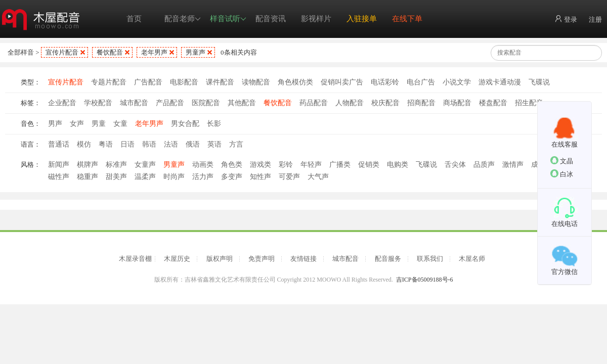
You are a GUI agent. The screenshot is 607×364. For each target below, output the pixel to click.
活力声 (203, 177)
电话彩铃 (385, 82)
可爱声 (289, 177)
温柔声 (145, 177)
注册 (595, 19)
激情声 (513, 165)
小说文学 (457, 82)
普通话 (59, 144)
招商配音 (421, 103)
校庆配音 (385, 103)
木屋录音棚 (135, 259)
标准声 (116, 165)
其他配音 (242, 103)
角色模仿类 (295, 82)
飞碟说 (539, 82)
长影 (214, 124)
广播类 (340, 165)
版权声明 (220, 259)
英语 (214, 144)
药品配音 (314, 103)
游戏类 (261, 165)
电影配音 (184, 82)
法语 (171, 144)
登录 (566, 19)
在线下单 (407, 19)
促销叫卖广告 (342, 82)
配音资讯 (271, 19)
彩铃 (286, 165)
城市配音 (134, 103)
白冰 (562, 174)
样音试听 (228, 19)
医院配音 (206, 103)
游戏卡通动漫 (500, 82)
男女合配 (185, 124)
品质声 (484, 165)
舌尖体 (455, 165)
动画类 (203, 165)
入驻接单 (362, 19)
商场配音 (457, 103)
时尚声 (174, 177)
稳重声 (88, 177)
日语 (127, 144)
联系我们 (430, 259)
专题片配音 (109, 82)
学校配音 (98, 103)
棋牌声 (88, 165)
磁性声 (59, 177)
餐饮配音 (110, 52)
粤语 (106, 144)
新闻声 (59, 165)
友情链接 (303, 259)
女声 (77, 124)
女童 (120, 124)
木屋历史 (177, 259)
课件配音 (220, 82)
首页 (134, 19)
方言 (236, 144)
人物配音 (350, 103)
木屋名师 (472, 259)
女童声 (145, 165)
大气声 (318, 177)
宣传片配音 (62, 52)
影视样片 (316, 19)
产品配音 (170, 103)
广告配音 (148, 82)
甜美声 (116, 177)
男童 (99, 124)
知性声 (261, 177)
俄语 (193, 144)
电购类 (398, 165)
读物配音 (256, 82)
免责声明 (262, 259)
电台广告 (421, 82)
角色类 (232, 165)
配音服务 (388, 259)
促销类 (369, 165)
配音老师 (183, 19)
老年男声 (154, 52)
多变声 (232, 177)
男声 (55, 124)
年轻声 (311, 165)
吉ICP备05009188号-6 (425, 280)
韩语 (149, 144)
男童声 (196, 52)
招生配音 (529, 103)
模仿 (84, 144)
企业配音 (62, 103)
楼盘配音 (493, 103)
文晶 (562, 161)
